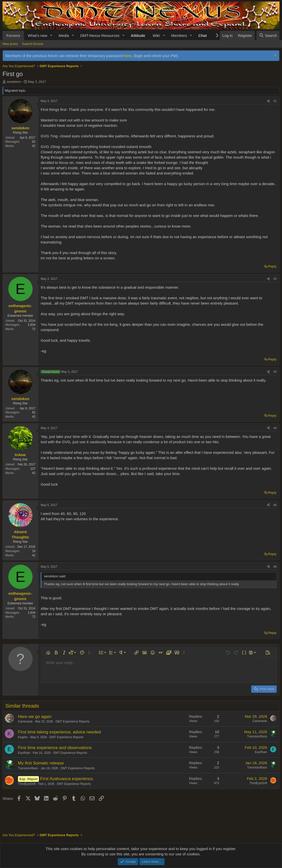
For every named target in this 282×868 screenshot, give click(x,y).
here (128, 56)
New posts (10, 44)
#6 (275, 567)
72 (34, 329)
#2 (275, 279)
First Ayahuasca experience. (67, 779)
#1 (275, 101)
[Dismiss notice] (275, 56)
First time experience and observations (55, 748)
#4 (275, 428)
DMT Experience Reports (73, 722)
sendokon (14, 82)
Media (64, 35)
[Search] (268, 35)
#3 (275, 372)
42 (34, 146)
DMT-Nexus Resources (100, 35)
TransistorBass (257, 736)
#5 (275, 505)
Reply (272, 266)
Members (179, 35)
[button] (51, 35)
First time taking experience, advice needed (59, 732)
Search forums (33, 44)
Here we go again (35, 717)
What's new (38, 35)
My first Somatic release (41, 763)
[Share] (268, 101)
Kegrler (23, 737)
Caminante (25, 722)
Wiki (156, 35)
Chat (203, 35)
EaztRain (24, 753)
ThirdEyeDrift (27, 784)
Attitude (138, 35)
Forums (13, 35)
